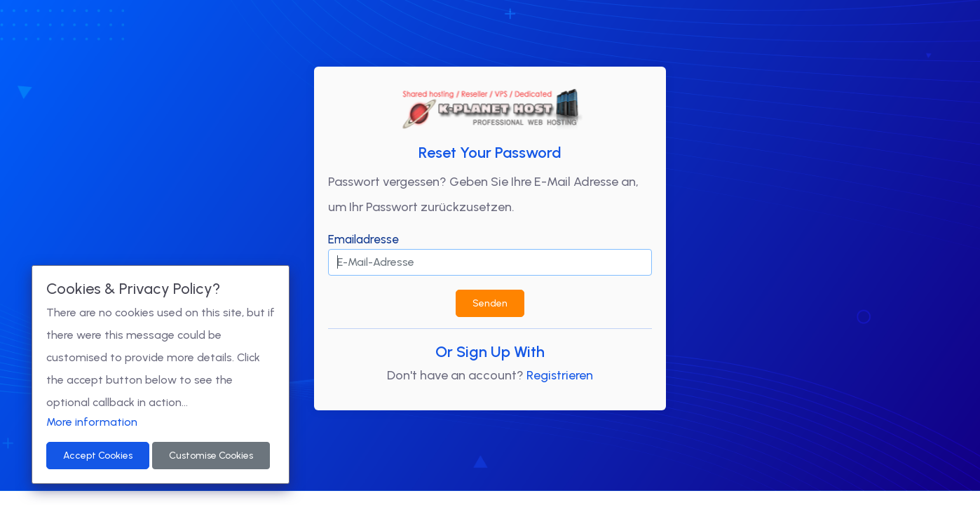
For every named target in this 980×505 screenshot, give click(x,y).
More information (92, 422)
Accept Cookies (98, 456)
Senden (490, 303)
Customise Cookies (211, 456)
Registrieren (560, 376)
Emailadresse (363, 239)
